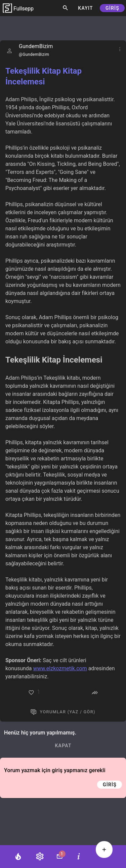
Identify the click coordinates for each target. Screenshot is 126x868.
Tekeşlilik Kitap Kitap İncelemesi (44, 76)
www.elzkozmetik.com (60, 668)
